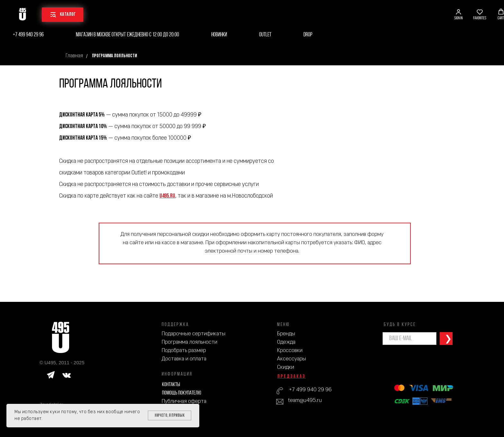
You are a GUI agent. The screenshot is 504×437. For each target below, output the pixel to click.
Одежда (286, 342)
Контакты (171, 385)
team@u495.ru (305, 400)
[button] (458, 14)
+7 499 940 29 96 (28, 35)
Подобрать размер (184, 351)
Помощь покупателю (182, 393)
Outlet (265, 35)
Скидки (286, 367)
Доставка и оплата (184, 359)
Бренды (286, 334)
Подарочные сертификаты (194, 334)
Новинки (219, 35)
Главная (74, 56)
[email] (410, 339)
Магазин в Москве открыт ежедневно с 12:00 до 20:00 (127, 35)
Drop (308, 35)
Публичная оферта (184, 401)
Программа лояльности (189, 342)
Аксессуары (292, 359)
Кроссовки (290, 351)
